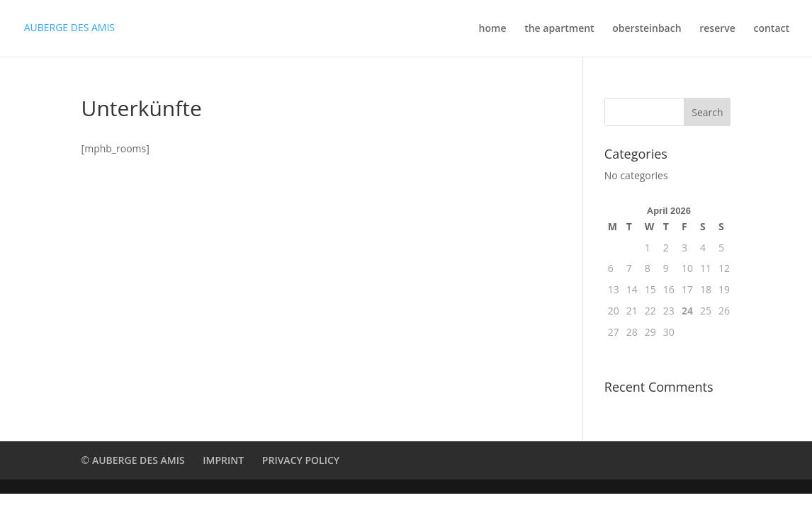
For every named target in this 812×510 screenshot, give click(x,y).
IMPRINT (223, 460)
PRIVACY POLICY (301, 460)
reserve (717, 29)
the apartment (559, 29)
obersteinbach (647, 29)
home (493, 29)
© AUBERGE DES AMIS (133, 460)
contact (771, 29)
